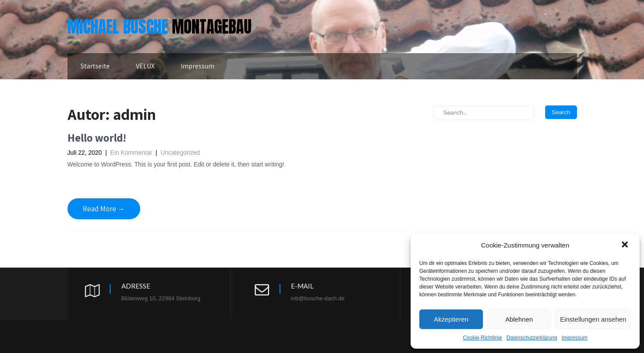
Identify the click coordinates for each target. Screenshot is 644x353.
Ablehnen (519, 319)
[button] (626, 245)
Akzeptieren (451, 319)
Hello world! (97, 137)
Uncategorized (180, 153)
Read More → (104, 209)
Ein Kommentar (131, 153)
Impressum (575, 338)
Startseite (95, 66)
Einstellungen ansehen (593, 319)
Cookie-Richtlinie (482, 338)
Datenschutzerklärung (532, 338)
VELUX (145, 66)
